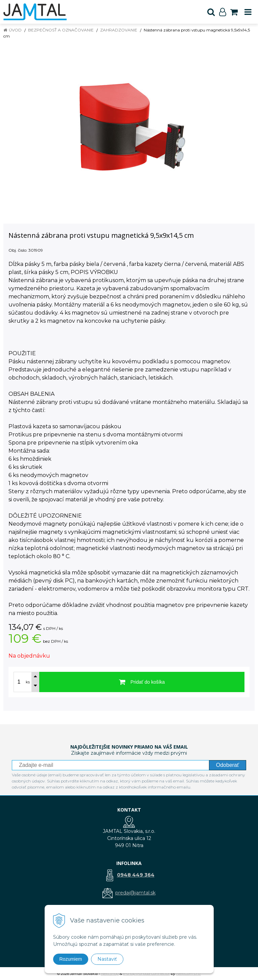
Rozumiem (71, 959)
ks (28, 682)
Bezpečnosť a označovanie (61, 30)
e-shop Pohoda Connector (146, 974)
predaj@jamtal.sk (135, 893)
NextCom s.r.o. (189, 974)
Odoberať (228, 765)
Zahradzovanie (119, 30)
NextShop (110, 974)
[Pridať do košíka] (142, 682)
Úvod (15, 30)
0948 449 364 (136, 875)
